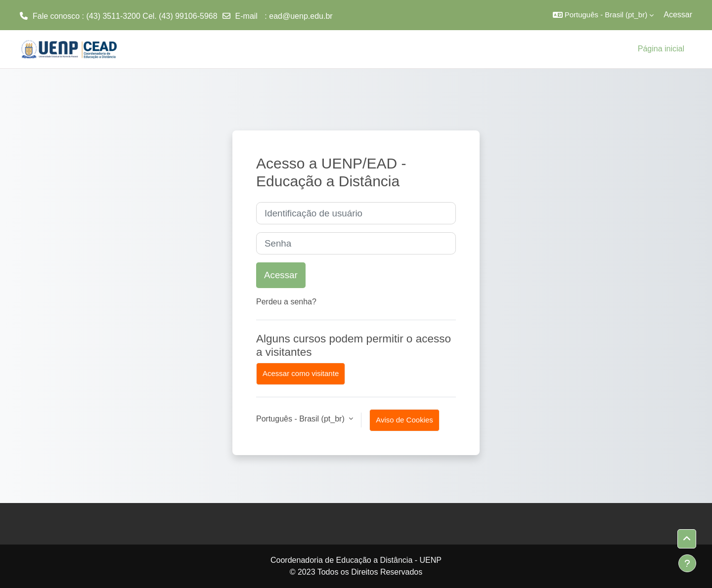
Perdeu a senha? (286, 302)
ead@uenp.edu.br (301, 16)
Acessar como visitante (301, 373)
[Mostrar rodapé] (687, 563)
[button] (603, 15)
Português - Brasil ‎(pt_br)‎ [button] (301, 419)
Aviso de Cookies (404, 420)
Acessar (678, 15)
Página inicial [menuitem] (661, 49)
